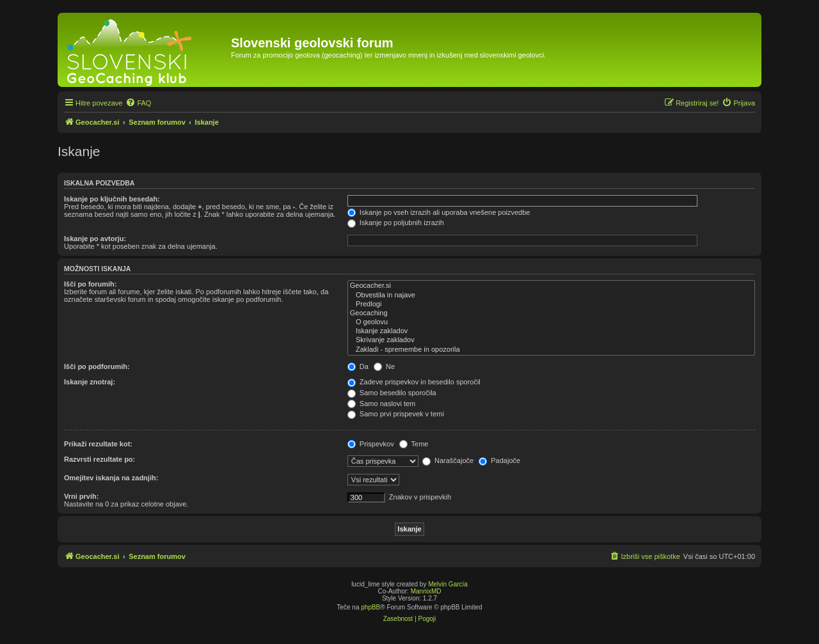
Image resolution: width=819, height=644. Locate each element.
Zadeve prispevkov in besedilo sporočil (414, 382)
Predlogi (551, 304)
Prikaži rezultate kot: (98, 444)
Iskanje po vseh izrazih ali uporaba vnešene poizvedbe (439, 212)
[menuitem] (138, 103)
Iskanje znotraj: (90, 382)
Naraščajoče (448, 460)
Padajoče (499, 460)
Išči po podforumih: (97, 366)
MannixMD (426, 591)
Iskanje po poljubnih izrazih (396, 223)
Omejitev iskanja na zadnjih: (111, 478)
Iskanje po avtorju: (95, 239)
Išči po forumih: (91, 284)
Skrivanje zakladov (551, 340)
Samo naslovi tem (381, 404)
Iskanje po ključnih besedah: (112, 199)
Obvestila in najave (551, 295)
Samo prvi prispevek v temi (396, 414)
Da (358, 366)
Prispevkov (371, 444)
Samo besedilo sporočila (392, 393)
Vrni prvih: (81, 496)
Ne (384, 366)
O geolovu (551, 322)
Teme (414, 444)
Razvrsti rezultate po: (99, 459)
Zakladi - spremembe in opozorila (551, 350)
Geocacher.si (551, 286)
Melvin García (448, 584)
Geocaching (551, 313)
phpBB (370, 607)
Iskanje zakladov (551, 331)
